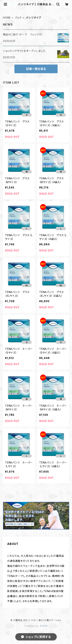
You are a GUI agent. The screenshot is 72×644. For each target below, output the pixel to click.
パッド (18, 18)
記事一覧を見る (36, 69)
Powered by (36, 626)
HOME (7, 18)
